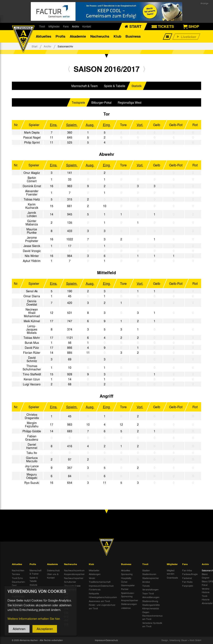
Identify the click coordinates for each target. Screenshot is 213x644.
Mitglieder (54, 26)
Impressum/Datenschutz (101, 586)
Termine (16, 574)
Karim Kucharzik (32, 206)
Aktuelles (43, 36)
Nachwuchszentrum (74, 570)
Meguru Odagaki (32, 476)
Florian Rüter (32, 353)
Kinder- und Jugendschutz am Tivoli (102, 607)
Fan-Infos (187, 570)
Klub (117, 36)
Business (133, 36)
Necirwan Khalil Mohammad (32, 313)
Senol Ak (32, 291)
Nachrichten (18, 570)
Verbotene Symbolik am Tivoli (152, 625)
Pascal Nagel (32, 137)
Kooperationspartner (74, 574)
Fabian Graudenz (32, 438)
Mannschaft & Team (85, 86)
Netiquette (94, 593)
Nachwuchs (100, 36)
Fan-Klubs (187, 582)
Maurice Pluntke (32, 231)
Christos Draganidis (32, 416)
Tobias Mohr (32, 338)
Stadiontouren (149, 574)
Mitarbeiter (94, 570)
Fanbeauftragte (190, 574)
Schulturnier (70, 582)
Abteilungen (95, 574)
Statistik (137, 86)
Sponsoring (127, 574)
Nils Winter (32, 256)
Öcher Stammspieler (128, 583)
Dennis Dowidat (32, 303)
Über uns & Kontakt (53, 576)
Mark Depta (32, 132)
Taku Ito (32, 453)
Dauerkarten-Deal (19, 583)
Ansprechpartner (130, 600)
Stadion (146, 570)
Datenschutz (53, 570)
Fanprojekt (188, 586)
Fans (66, 26)
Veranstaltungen (150, 589)
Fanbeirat (187, 578)
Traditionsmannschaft (100, 582)
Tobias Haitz (32, 199)
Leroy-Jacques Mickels (32, 329)
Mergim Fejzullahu (32, 424)
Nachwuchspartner (74, 578)
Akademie (78, 36)
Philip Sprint (32, 142)
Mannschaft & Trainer (35, 572)
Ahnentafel (207, 603)
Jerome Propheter (32, 239)
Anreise (146, 582)
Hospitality (126, 578)
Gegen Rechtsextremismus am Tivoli (152, 615)
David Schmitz (32, 359)
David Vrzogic (32, 251)
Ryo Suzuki (32, 483)
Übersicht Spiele (72, 586)
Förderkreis (95, 589)
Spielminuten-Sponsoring (128, 595)
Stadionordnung (150, 601)
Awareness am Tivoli (99, 601)
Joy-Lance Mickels (32, 468)
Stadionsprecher (151, 578)
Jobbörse (126, 608)
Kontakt (87, 26)
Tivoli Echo (17, 578)
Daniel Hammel (32, 446)
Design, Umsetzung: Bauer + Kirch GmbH (181, 640)
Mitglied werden (171, 572)
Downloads (172, 578)
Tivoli (42, 26)
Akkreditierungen (151, 597)
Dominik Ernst (32, 186)
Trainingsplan (36, 589)
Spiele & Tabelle (115, 86)
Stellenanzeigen (129, 604)
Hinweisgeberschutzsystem (103, 597)
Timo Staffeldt (32, 374)
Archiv (76, 26)
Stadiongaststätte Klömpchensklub (151, 607)
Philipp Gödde (32, 431)
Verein (92, 578)
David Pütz (32, 348)
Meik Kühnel (32, 321)
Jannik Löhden (32, 214)
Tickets (146, 586)
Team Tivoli (148, 593)
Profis (60, 36)
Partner (125, 589)
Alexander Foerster (32, 193)
